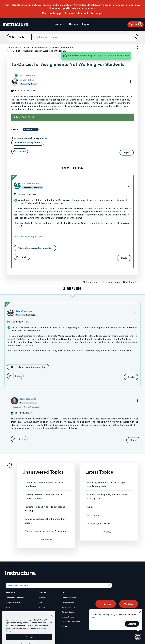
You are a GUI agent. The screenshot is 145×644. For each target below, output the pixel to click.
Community (13, 48)
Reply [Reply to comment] (124, 258)
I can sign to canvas (100, 523)
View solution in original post (28, 237)
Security (9, 607)
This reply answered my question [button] (35, 248)
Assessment (93, 515)
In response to (25, 407)
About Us (42, 607)
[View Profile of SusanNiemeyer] (31, 184)
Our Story (129, 604)
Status (64, 626)
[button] (129, 82)
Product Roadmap (13, 602)
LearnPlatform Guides (71, 622)
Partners (42, 598)
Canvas (26, 48)
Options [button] (135, 48)
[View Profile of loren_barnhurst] (28, 399)
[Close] (52, 628)
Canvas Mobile (40, 48)
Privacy (42, 612)
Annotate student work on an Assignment (46, 531)
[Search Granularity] (19, 37)
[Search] (85, 37)
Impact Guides (68, 617)
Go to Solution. (29, 117)
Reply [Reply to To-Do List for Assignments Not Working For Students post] (127, 152)
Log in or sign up (105, 56)
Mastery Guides (68, 607)
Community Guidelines (15, 598)
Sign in (133, 24)
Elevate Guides (68, 612)
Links (90, 507)
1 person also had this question (30, 138)
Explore (87, 24)
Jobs (41, 602)
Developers (10, 612)
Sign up (132, 624)
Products (59, 24)
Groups (73, 24)
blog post (59, 13)
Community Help (69, 598)
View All (46, 540)
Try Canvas (106, 604)
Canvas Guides (68, 602)
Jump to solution (27, 75)
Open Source (11, 617)
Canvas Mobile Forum (62, 48)
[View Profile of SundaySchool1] (28, 80)
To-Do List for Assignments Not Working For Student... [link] (38, 51)
